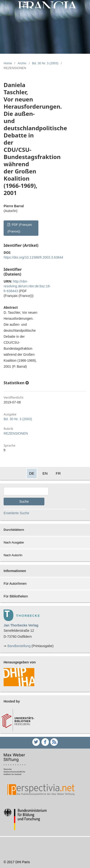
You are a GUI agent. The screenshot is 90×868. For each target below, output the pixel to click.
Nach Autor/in (13, 555)
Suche (24, 502)
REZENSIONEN (16, 433)
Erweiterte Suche (16, 513)
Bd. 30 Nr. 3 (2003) (45, 63)
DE (32, 473)
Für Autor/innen (15, 584)
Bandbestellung (19, 646)
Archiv (22, 63)
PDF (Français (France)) (20, 228)
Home (8, 63)
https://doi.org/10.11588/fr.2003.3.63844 (33, 257)
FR (58, 473)
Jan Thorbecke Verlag (21, 625)
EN (45, 473)
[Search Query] (26, 491)
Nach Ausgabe (14, 542)
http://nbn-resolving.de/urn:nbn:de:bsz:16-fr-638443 (27, 286)
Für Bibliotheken (16, 596)
